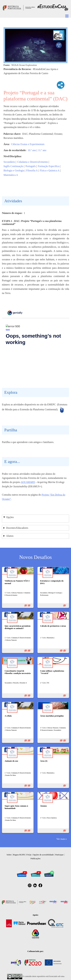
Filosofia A (32, 170)
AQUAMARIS (28, 482)
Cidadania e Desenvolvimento (33, 162)
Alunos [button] (10, 536)
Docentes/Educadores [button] (17, 528)
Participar (59, 855)
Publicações (35, 858)
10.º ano (32, 150)
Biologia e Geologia (14, 170)
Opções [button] (10, 517)
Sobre (9, 855)
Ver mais (61, 839)
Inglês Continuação (13, 166)
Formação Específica (49, 166)
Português (31, 166)
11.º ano (42, 150)
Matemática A (11, 175)
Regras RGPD (19, 855)
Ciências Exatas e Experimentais (28, 144)
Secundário (9, 162)
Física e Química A (50, 170)
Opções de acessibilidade (43, 855)
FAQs (29, 855)
